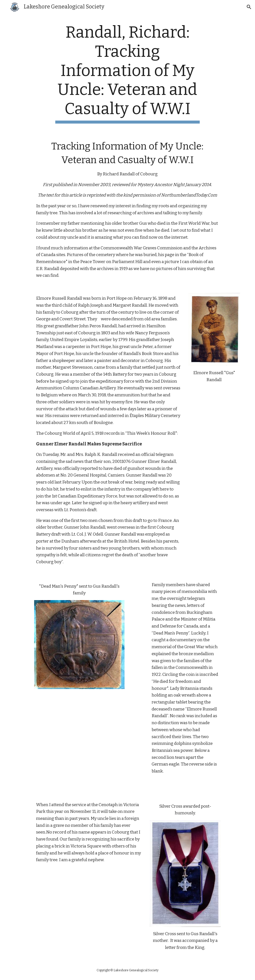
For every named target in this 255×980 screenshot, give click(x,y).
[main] (127, 73)
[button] (249, 7)
